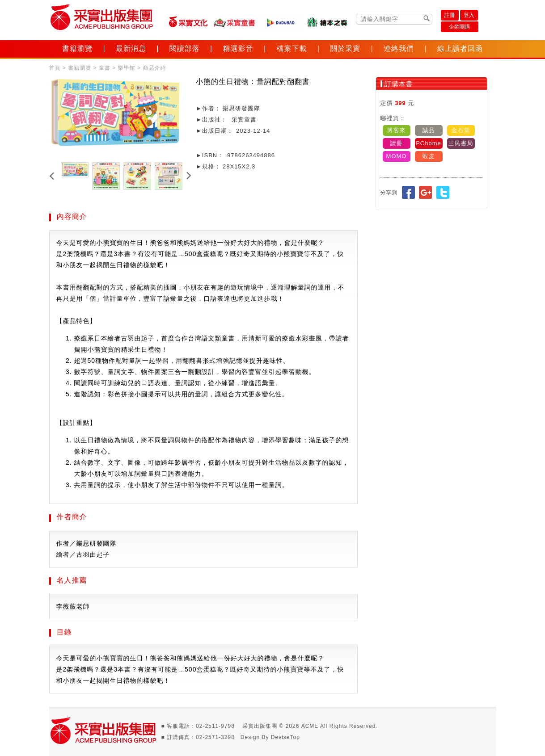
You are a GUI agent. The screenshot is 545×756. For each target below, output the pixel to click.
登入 (469, 15)
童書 (105, 68)
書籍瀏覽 (77, 48)
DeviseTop (285, 737)
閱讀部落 (185, 48)
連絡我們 (399, 48)
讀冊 (397, 143)
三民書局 (461, 143)
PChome (429, 143)
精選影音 (238, 48)
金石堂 (461, 130)
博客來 (397, 130)
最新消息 (131, 48)
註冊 (450, 15)
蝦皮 (429, 156)
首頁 (55, 68)
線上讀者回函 (460, 48)
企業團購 (460, 27)
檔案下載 (292, 48)
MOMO (397, 156)
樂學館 (127, 68)
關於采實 (345, 48)
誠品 (429, 130)
